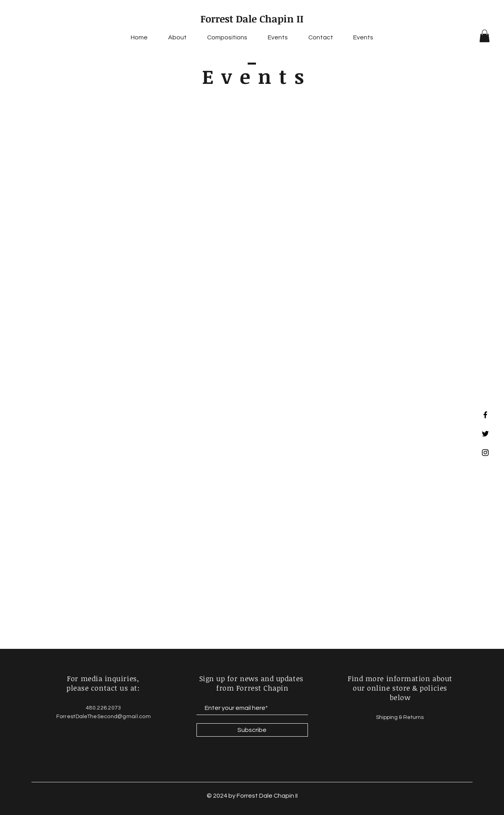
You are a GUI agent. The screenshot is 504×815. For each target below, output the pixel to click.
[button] (485, 36)
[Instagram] (485, 453)
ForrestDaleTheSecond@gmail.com (104, 717)
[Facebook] (485, 415)
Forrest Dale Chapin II (252, 19)
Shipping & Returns (400, 717)
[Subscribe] (252, 730)
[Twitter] (485, 434)
